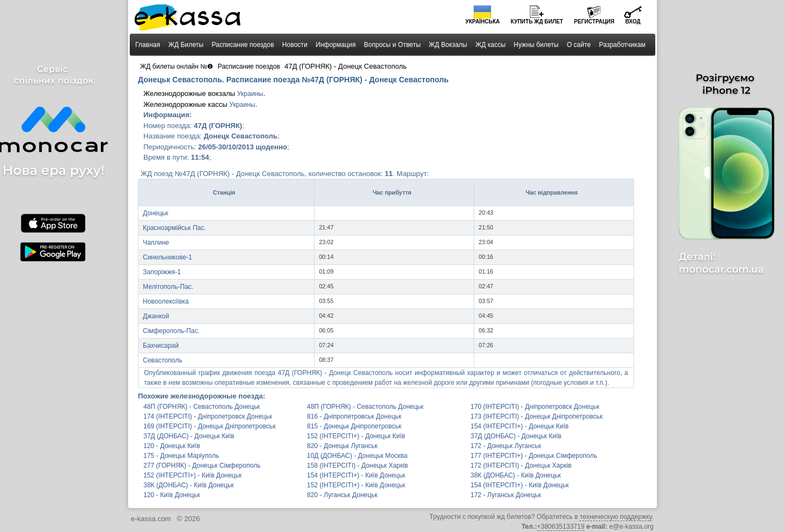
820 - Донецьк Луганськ (342, 446)
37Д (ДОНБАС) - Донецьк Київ (189, 436)
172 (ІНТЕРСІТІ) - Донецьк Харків (521, 465)
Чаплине (156, 243)
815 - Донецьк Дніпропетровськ (354, 426)
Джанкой (156, 316)
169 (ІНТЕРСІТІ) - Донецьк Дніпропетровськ (209, 426)
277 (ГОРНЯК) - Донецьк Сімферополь (202, 465)
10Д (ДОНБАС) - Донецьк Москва (357, 456)
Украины (250, 94)
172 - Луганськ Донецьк (506, 495)
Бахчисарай (161, 346)
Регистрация (594, 22)
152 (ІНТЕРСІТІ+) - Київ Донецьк (192, 475)
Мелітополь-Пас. (168, 287)
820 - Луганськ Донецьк (342, 495)
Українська (483, 22)
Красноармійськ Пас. (174, 228)
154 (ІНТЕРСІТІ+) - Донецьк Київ (520, 426)
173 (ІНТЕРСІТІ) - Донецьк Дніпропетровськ (536, 416)
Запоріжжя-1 (162, 272)
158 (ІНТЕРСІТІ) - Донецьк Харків (357, 465)
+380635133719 (561, 527)
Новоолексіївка (166, 301)
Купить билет (537, 22)
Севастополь (162, 360)
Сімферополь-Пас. (171, 331)
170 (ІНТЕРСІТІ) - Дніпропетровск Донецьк (535, 407)
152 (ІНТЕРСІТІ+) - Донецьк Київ (356, 436)
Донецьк (156, 213)
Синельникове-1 (168, 257)
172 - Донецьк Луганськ (506, 446)
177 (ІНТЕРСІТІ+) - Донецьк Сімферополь (534, 456)
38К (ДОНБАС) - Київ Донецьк (516, 475)
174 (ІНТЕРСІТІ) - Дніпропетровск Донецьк (208, 416)
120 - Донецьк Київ (172, 446)
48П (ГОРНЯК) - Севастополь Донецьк (202, 407)
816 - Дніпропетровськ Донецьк (354, 416)
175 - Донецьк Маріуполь (181, 456)
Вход (633, 22)
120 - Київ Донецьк (172, 495)
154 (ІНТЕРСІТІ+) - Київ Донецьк (356, 475)
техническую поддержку (615, 517)
